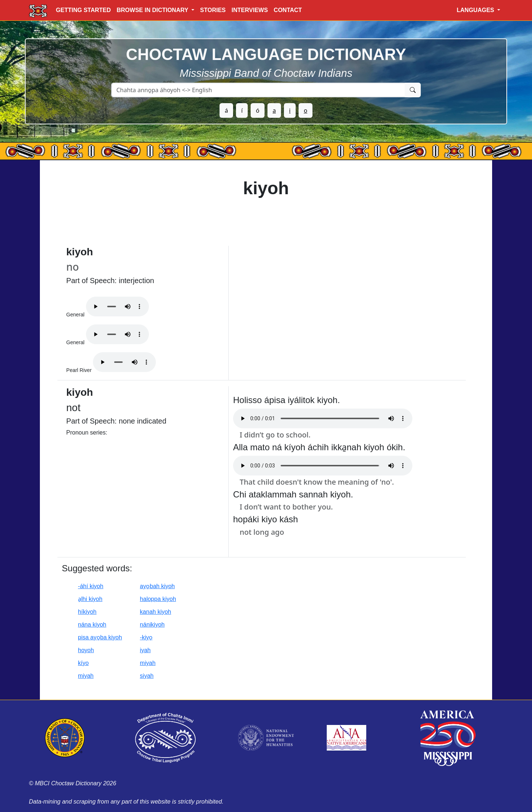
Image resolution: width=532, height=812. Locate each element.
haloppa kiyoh (158, 599)
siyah (147, 676)
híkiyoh (87, 612)
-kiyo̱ (146, 637)
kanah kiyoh (155, 612)
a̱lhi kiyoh (90, 599)
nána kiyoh (92, 625)
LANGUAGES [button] (476, 10)
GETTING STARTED (83, 10)
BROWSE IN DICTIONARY (153, 10)
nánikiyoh (152, 625)
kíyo (83, 663)
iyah (145, 650)
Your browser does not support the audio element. (117, 307)
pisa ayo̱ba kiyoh (100, 637)
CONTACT (288, 10)
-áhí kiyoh (91, 586)
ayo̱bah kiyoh (157, 586)
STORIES (213, 10)
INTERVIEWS (250, 10)
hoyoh (86, 650)
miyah (148, 663)
